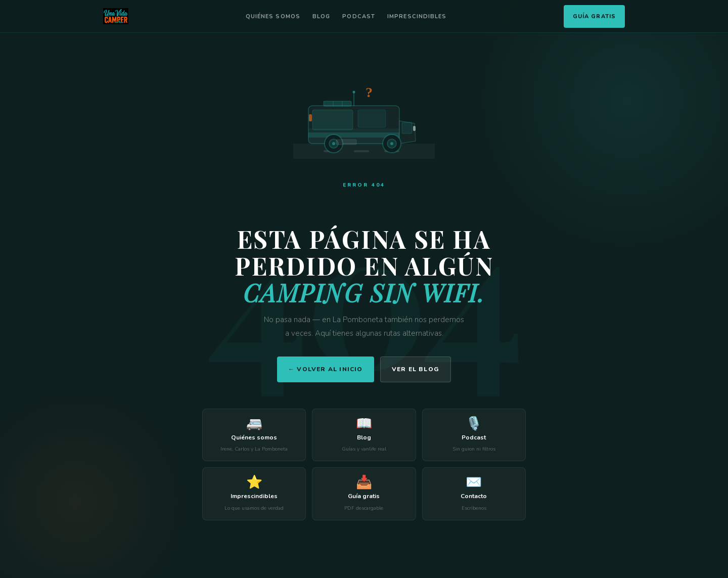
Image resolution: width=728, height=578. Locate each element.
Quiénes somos (273, 16)
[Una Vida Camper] (116, 16)
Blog (321, 16)
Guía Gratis (594, 16)
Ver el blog (416, 369)
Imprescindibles (417, 16)
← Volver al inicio (326, 369)
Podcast (359, 16)
